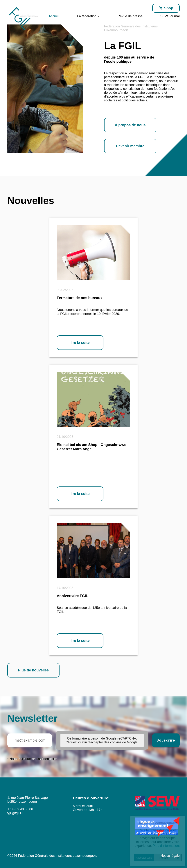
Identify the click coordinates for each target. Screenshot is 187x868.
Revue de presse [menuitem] (130, 16)
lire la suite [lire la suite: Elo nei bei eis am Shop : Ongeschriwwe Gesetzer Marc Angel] (80, 494)
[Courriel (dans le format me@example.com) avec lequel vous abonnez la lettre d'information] (30, 740)
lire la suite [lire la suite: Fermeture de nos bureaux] (80, 343)
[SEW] (157, 803)
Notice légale (170, 856)
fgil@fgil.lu (15, 813)
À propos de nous (130, 125)
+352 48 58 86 (22, 809)
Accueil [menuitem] (54, 16)
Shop (166, 8)
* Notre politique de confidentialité (32, 759)
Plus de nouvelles (33, 670)
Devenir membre (130, 146)
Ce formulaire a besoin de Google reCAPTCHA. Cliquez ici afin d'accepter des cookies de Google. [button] (102, 740)
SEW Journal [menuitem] (170, 16)
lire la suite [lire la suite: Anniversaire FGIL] (80, 641)
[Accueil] (23, 31)
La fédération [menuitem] (87, 16)
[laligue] (157, 827)
